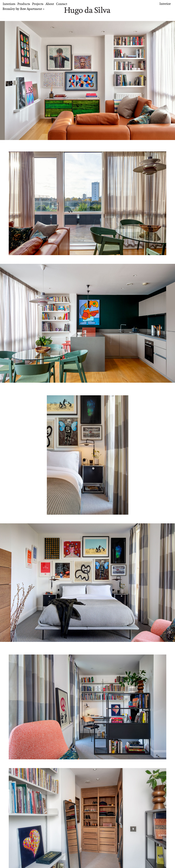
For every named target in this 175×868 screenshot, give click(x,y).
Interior (165, 4)
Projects (38, 4)
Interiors (9, 4)
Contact (62, 4)
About (50, 4)
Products (24, 4)
